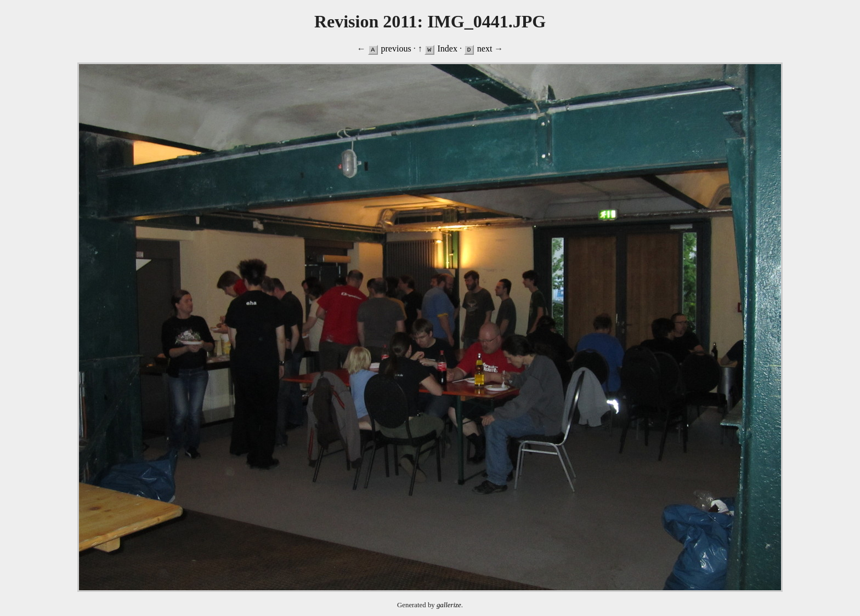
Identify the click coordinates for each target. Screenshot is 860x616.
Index (447, 49)
